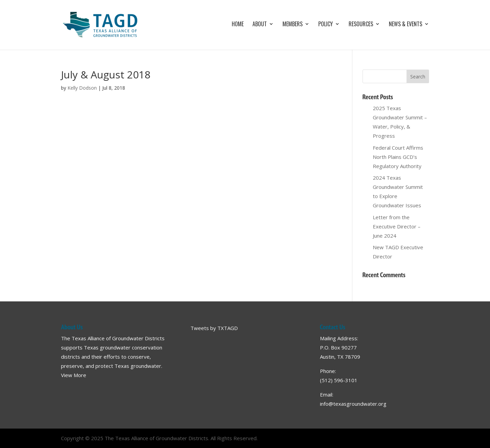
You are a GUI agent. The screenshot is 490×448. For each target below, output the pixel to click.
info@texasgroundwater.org (353, 404)
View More (74, 375)
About (260, 25)
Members (293, 25)
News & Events (405, 25)
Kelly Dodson (82, 88)
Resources (361, 25)
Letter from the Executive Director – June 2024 (397, 226)
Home (238, 25)
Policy (326, 25)
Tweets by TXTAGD (214, 328)
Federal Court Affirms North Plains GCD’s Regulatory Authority (398, 157)
